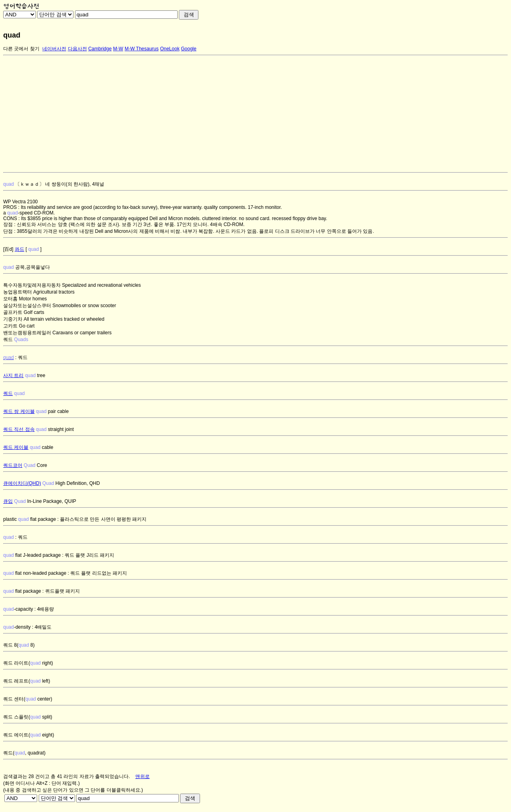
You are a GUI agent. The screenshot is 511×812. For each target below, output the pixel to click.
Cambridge (100, 49)
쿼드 (8, 393)
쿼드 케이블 (16, 447)
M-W (118, 49)
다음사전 (77, 49)
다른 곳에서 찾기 (21, 49)
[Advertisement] (243, 114)
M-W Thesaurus (142, 49)
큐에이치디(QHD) (22, 483)
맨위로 (143, 776)
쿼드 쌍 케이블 (19, 411)
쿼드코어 (13, 465)
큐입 (8, 501)
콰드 (20, 249)
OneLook (170, 49)
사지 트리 (13, 375)
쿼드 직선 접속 (19, 429)
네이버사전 (54, 49)
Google (189, 49)
